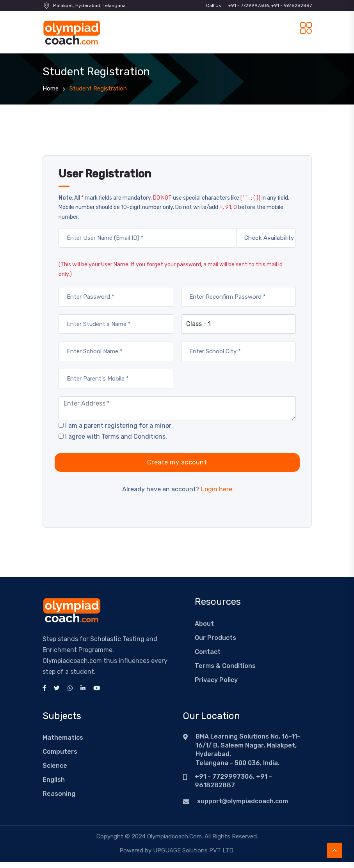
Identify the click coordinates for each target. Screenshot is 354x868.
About (204, 624)
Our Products (215, 638)
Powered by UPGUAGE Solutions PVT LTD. (177, 850)
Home (51, 89)
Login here (217, 489)
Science (55, 766)
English (54, 780)
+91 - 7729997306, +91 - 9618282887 (270, 5)
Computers (60, 752)
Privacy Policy (216, 680)
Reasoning (59, 794)
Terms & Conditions (225, 666)
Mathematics (63, 738)
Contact (208, 652)
